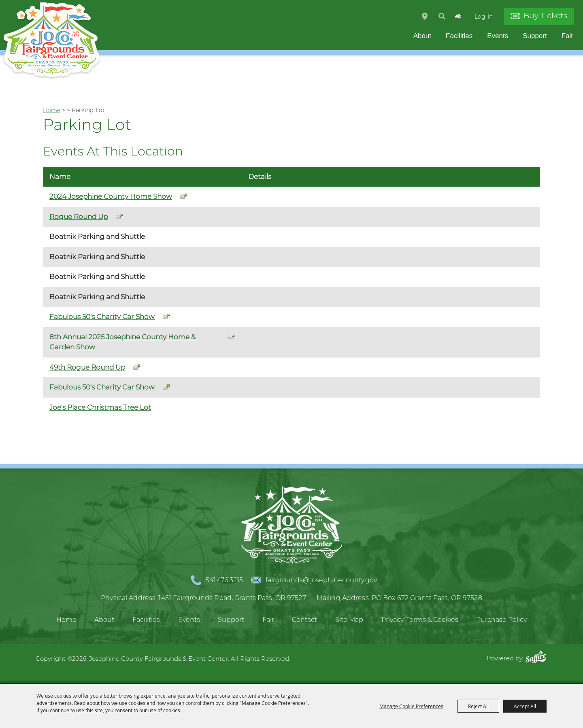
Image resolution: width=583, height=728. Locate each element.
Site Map (349, 620)
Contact (304, 620)
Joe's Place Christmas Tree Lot (100, 407)
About (422, 36)
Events (498, 36)
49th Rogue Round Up (87, 367)
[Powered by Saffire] (538, 658)
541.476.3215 (224, 580)
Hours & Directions (425, 16)
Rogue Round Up (79, 217)
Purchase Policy (501, 620)
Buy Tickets (545, 16)
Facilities (459, 36)
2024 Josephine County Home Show (111, 196)
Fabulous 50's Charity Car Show (102, 317)
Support (535, 36)
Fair (567, 36)
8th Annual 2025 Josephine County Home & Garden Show (122, 342)
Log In (484, 17)
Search (442, 16)
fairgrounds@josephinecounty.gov (321, 580)
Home (52, 110)
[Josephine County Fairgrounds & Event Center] (52, 41)
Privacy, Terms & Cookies (420, 620)
